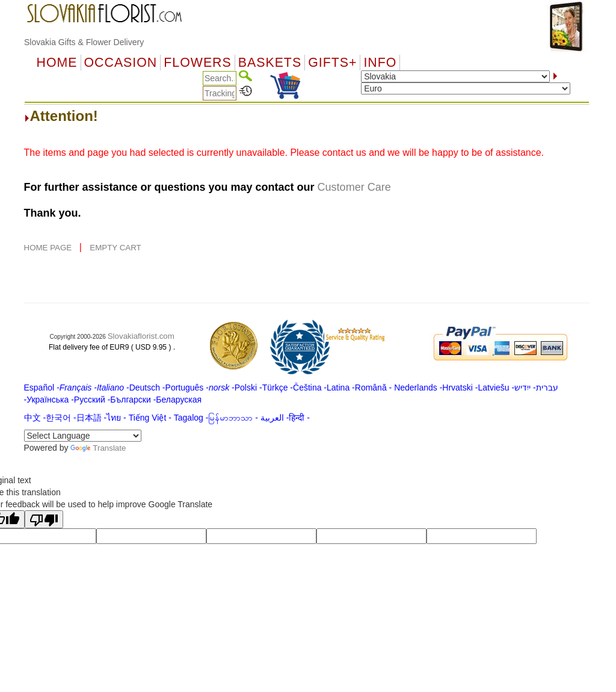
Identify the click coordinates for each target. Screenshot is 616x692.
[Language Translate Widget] (83, 436)
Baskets (270, 63)
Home (57, 63)
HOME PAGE (49, 248)
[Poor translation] (44, 519)
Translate (98, 448)
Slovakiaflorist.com (141, 336)
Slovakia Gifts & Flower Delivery (84, 42)
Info (380, 63)
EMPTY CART (115, 248)
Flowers (197, 63)
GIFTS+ (332, 63)
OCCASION (121, 63)
